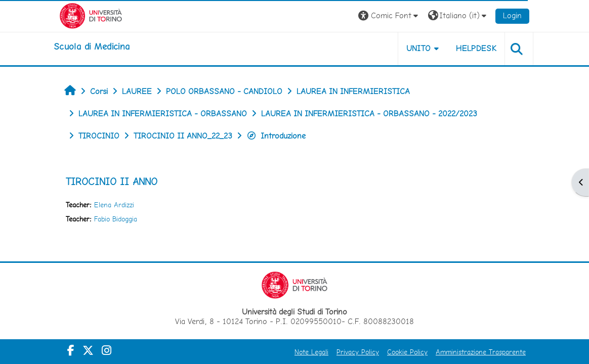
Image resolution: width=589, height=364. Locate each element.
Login (512, 15)
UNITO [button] (419, 48)
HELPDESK (476, 48)
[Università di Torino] (91, 15)
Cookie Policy (407, 352)
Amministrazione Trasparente (481, 352)
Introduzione (276, 136)
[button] (389, 16)
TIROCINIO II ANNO (112, 181)
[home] (92, 47)
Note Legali (311, 352)
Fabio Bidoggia (116, 219)
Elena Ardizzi (114, 205)
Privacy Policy (358, 352)
